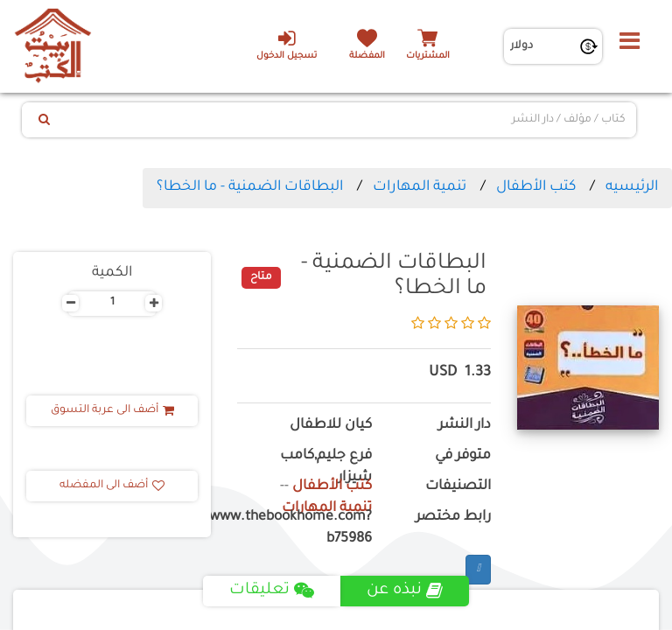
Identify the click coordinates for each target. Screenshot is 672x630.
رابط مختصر (453, 518)
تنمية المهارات (420, 187)
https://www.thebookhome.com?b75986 (304, 528)
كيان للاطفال (331, 426)
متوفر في (463, 456)
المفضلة (367, 56)
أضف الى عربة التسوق (112, 410)
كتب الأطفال (536, 187)
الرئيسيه (632, 187)
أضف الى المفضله (112, 486)
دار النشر (465, 426)
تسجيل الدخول (287, 45)
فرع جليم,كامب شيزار (326, 467)
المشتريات (428, 56)
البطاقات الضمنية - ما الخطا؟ (250, 187)
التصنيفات (458, 487)
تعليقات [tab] (272, 591)
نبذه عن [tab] (405, 591)
